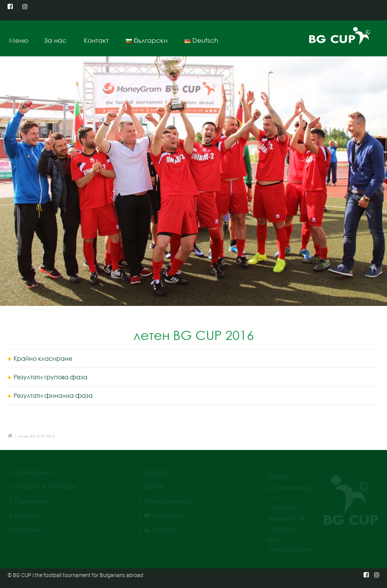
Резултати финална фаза (53, 396)
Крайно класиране (43, 358)
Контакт (96, 40)
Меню (21, 40)
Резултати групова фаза (50, 377)
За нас (56, 40)
